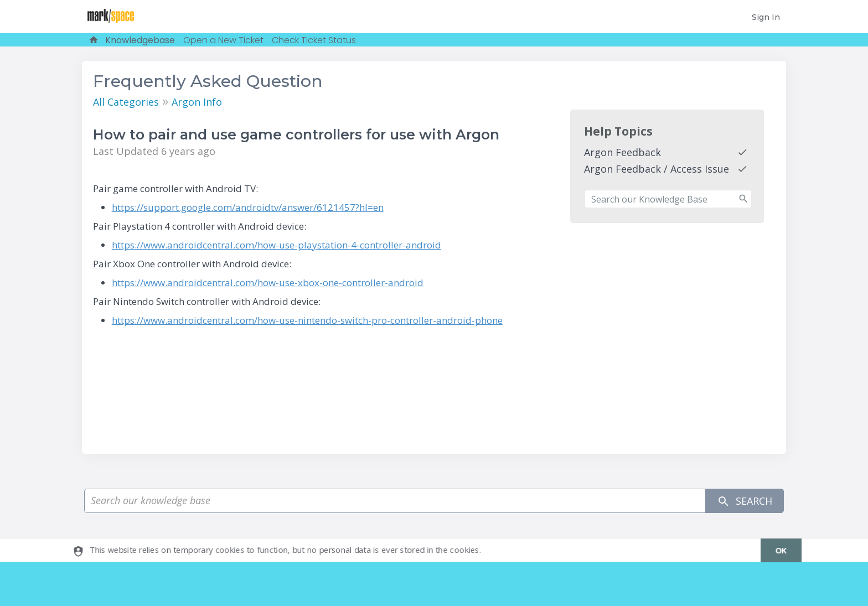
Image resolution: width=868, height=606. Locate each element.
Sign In (766, 17)
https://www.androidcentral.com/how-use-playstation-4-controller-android (277, 245)
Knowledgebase (140, 40)
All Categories (126, 102)
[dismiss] (775, 550)
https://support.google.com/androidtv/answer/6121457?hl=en (248, 207)
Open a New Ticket (223, 40)
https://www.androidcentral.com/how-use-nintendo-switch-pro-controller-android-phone (307, 320)
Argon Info (197, 102)
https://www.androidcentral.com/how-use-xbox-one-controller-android (268, 283)
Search (745, 501)
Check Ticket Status (314, 40)
